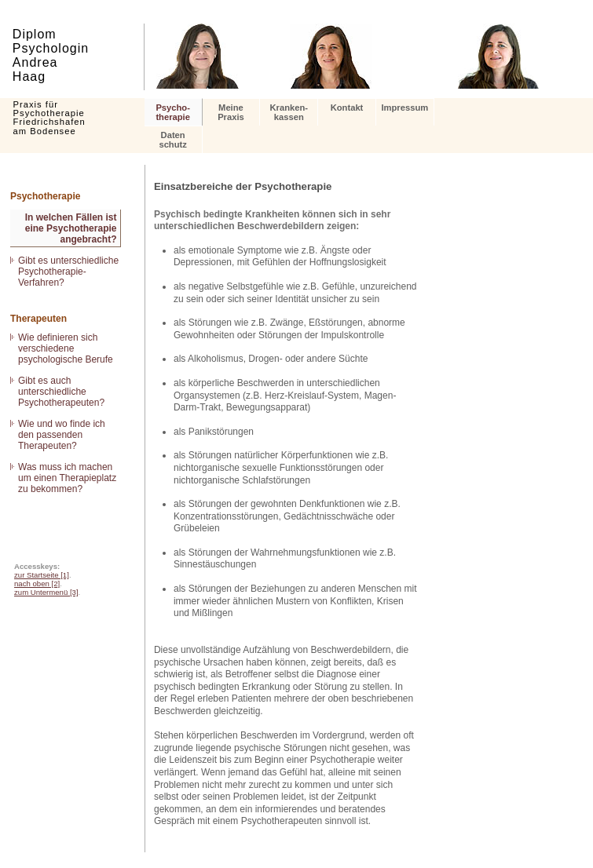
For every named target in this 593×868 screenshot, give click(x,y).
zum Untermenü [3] (46, 592)
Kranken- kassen (289, 112)
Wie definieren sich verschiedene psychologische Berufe (66, 348)
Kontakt (347, 108)
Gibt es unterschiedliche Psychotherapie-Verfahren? (68, 272)
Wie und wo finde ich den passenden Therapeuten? (62, 435)
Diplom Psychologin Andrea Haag (51, 55)
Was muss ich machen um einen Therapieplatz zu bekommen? (67, 478)
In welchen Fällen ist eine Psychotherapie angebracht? (71, 228)
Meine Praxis (231, 112)
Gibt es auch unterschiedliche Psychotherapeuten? (61, 392)
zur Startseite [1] (42, 575)
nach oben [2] (37, 584)
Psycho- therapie (173, 112)
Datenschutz (172, 140)
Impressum (404, 108)
